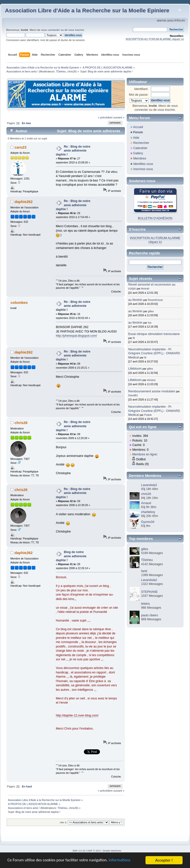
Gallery (138, 153)
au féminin (135, 300)
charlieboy (148, 512)
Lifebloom (135, 369)
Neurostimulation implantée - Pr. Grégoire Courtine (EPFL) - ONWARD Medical (154, 353)
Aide (136, 138)
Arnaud (146, 503)
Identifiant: (141, 89)
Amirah (145, 289)
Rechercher (141, 143)
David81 (133, 395)
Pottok (148, 415)
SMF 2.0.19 (79, 851)
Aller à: (63, 822)
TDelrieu (61, 71)
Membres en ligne (145, 454)
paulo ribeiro (150, 615)
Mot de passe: (139, 95)
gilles (151, 311)
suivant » (119, 117)
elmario (151, 380)
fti (134, 338)
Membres (140, 158)
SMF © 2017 (94, 851)
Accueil (138, 127)
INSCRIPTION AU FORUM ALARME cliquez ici (155, 39)
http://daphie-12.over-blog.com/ (77, 715)
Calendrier (140, 148)
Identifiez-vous (143, 164)
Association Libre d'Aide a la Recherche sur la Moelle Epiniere (87, 11)
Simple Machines (112, 851)
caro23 (21, 147)
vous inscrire (76, 30)
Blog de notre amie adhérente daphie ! (71, 556)
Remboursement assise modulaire (152, 391)
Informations (120, 860)
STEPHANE (149, 592)
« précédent (105, 117)
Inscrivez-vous (143, 169)
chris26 (71, 71)
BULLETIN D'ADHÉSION (155, 218)
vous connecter (50, 30)
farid (144, 571)
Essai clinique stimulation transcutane (154, 334)
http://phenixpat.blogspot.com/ (76, 336)
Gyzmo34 (148, 522)
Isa (150, 323)
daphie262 (24, 202)
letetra (145, 604)
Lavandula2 (149, 485)
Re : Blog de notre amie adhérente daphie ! (73, 151)
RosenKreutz (155, 300)
